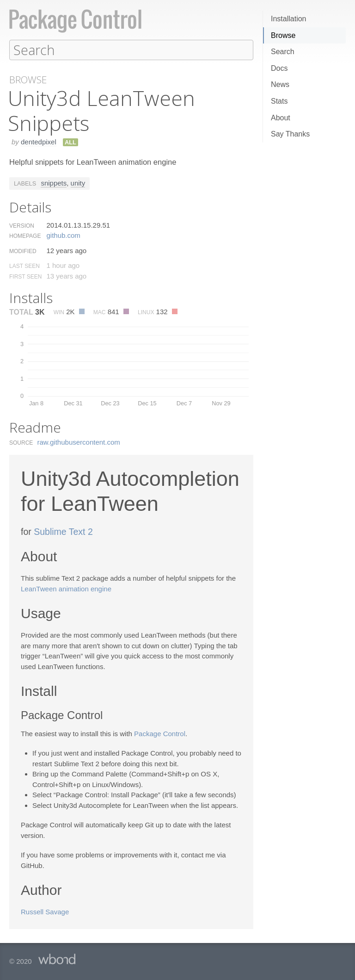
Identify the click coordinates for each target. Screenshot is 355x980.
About (281, 118)
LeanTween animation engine (66, 588)
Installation (289, 19)
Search (283, 52)
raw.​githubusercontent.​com (79, 442)
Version (22, 225)
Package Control (160, 733)
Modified (23, 251)
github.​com (63, 235)
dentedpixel (39, 141)
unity (78, 183)
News (280, 84)
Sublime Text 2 (63, 531)
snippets (54, 183)
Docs (279, 68)
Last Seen (24, 266)
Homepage (25, 236)
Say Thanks (290, 134)
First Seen (25, 276)
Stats (279, 101)
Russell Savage (45, 911)
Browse (283, 35)
